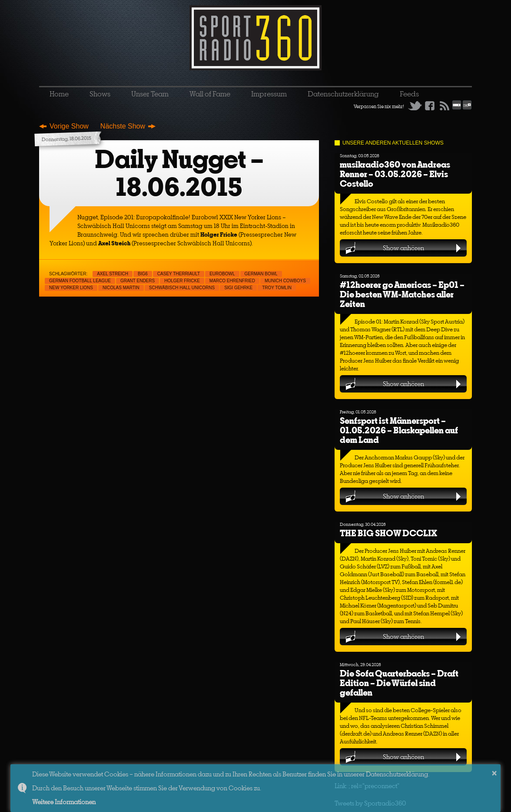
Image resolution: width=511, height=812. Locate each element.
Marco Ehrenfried (232, 281)
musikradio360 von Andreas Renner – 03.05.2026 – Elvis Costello (395, 174)
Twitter (415, 106)
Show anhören (403, 248)
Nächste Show (123, 126)
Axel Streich (113, 274)
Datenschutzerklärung (343, 94)
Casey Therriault (179, 274)
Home (59, 94)
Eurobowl (222, 274)
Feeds (409, 94)
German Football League (80, 281)
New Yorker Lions (71, 288)
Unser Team (150, 94)
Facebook (430, 106)
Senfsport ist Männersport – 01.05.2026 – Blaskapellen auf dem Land (399, 430)
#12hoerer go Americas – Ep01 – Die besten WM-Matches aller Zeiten (402, 294)
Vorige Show (69, 126)
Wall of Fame (210, 94)
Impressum (269, 94)
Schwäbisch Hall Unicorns (182, 288)
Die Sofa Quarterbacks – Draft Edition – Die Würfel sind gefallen (399, 683)
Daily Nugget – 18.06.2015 (179, 173)
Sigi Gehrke (238, 288)
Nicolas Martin (121, 288)
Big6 (143, 274)
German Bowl (261, 274)
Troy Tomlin (277, 288)
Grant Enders (138, 281)
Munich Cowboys (285, 281)
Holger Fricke (182, 281)
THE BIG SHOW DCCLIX (388, 533)
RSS (445, 106)
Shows (100, 94)
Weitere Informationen (64, 802)
